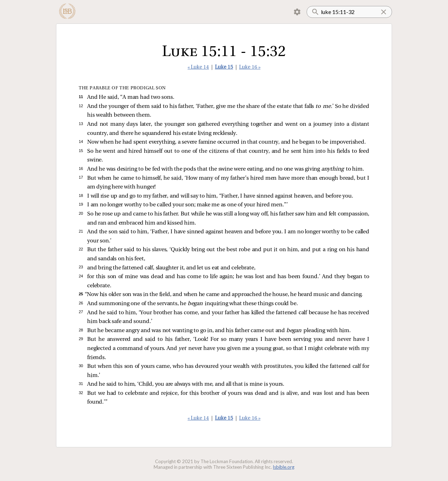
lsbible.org (284, 467)
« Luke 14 (198, 67)
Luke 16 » (250, 67)
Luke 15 (224, 67)
